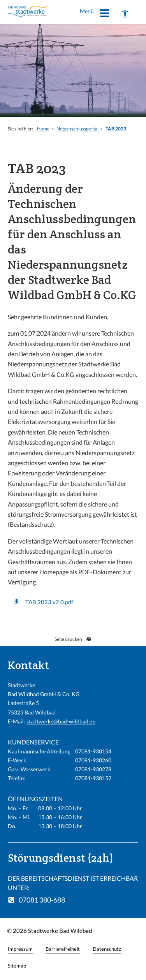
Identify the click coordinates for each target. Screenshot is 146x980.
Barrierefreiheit (63, 949)
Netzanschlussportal (77, 129)
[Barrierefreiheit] (125, 14)
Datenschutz (107, 949)
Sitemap (17, 966)
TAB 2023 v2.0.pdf (49, 602)
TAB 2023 (116, 129)
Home (43, 129)
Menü (95, 14)
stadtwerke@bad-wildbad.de (61, 721)
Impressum (20, 949)
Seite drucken (73, 639)
